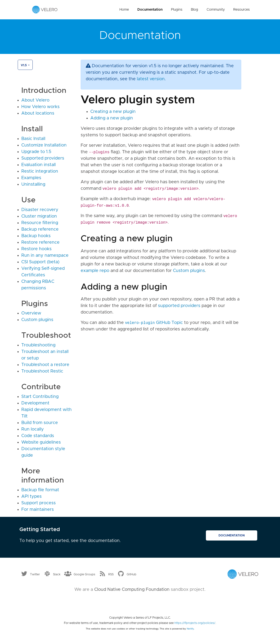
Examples (31, 178)
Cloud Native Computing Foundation (132, 590)
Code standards (38, 436)
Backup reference (40, 229)
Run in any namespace (45, 256)
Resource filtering (40, 223)
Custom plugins (37, 320)
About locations (38, 113)
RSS (111, 574)
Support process (39, 503)
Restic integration (40, 171)
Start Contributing (40, 397)
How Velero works (40, 107)
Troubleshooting (38, 345)
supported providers (179, 306)
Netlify (190, 629)
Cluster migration (39, 216)
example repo (95, 271)
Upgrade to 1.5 (36, 152)
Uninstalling (33, 184)
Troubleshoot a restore (45, 365)
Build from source (40, 423)
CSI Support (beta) (40, 262)
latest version (151, 79)
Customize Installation (44, 145)
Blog (194, 10)
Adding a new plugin (112, 118)
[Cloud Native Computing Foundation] (140, 602)
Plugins (177, 10)
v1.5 (24, 65)
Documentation (150, 10)
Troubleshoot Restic (42, 371)
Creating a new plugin (113, 112)
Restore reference (40, 242)
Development (35, 403)
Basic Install (33, 139)
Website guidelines (41, 442)
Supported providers (43, 158)
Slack (57, 574)
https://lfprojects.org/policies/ (195, 623)
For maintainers (38, 510)
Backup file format (40, 490)
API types (31, 497)
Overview (31, 313)
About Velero (35, 100)
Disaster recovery (40, 210)
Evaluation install (39, 165)
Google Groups (84, 574)
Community (216, 10)
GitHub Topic (154, 323)
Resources (241, 10)
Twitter (35, 574)
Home (124, 10)
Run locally (33, 429)
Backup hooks (36, 236)
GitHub (132, 574)
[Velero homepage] (45, 9)
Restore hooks (36, 249)
